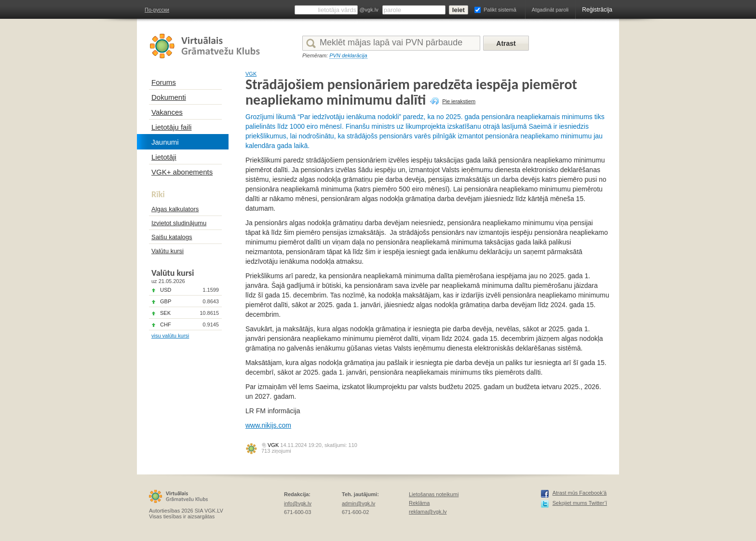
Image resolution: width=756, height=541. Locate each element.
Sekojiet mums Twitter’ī (580, 503)
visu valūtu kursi (170, 336)
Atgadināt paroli (550, 10)
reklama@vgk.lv (428, 512)
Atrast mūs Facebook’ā (580, 493)
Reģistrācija (597, 10)
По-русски (157, 10)
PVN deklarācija (348, 55)
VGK (251, 74)
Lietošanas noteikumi (434, 494)
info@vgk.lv (298, 503)
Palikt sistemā (500, 10)
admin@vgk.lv (358, 503)
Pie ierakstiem (459, 101)
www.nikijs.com (268, 425)
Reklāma (419, 503)
